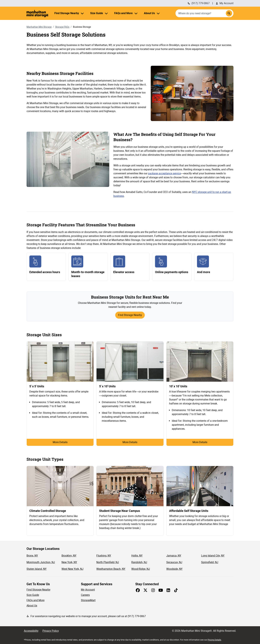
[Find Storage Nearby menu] (82, 13)
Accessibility (31, 631)
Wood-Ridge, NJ (141, 569)
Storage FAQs (62, 27)
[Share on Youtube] (161, 590)
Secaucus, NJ (174, 562)
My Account (225, 3)
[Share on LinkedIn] (168, 590)
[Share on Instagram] (153, 590)
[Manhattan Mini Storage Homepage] (38, 13)
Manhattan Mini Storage (39, 27)
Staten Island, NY (37, 569)
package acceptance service (164, 173)
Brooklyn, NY (69, 556)
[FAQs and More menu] (136, 13)
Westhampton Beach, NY (111, 569)
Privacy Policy (51, 631)
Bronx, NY (32, 556)
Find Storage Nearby (130, 315)
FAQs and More (35, 600)
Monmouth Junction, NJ (41, 562)
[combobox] (204, 13)
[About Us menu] (158, 13)
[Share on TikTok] (176, 590)
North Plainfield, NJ (108, 562)
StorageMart (88, 600)
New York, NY (69, 562)
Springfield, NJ (210, 562)
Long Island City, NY (213, 556)
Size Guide (33, 595)
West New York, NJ (72, 569)
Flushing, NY (104, 556)
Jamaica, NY (174, 556)
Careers (85, 595)
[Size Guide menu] (106, 13)
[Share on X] (145, 590)
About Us (32, 606)
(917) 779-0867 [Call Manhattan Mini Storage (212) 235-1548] (199, 3)
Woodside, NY (174, 569)
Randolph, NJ (139, 562)
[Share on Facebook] (138, 590)
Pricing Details (214, 640)
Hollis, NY (137, 556)
